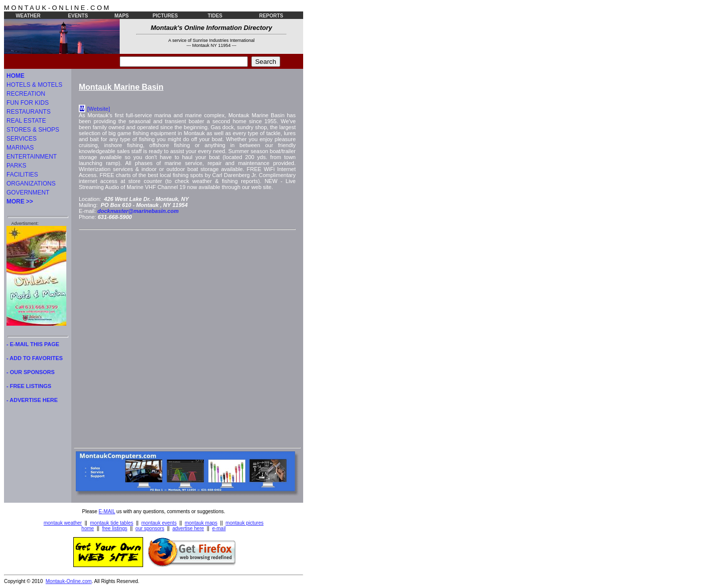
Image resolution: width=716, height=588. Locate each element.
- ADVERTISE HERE (32, 400)
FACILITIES (22, 175)
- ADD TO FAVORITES (35, 358)
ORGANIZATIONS (31, 184)
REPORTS (271, 16)
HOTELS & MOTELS (34, 85)
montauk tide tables (112, 523)
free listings (115, 528)
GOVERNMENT (28, 193)
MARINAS (20, 148)
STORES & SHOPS (33, 130)
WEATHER (28, 16)
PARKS (16, 166)
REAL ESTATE (26, 121)
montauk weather (63, 523)
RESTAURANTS (28, 112)
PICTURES (165, 16)
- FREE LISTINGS (29, 386)
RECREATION (26, 94)
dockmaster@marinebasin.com (138, 211)
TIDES (215, 16)
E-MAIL (107, 511)
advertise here (188, 528)
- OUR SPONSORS (31, 372)
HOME (15, 76)
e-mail (219, 528)
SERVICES (21, 139)
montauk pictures (244, 523)
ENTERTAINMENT (32, 157)
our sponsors (150, 528)
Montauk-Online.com (69, 581)
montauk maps (201, 523)
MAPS (121, 16)
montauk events (159, 523)
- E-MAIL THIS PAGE (33, 344)
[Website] (99, 109)
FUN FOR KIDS (28, 103)
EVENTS (78, 16)
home (88, 528)
